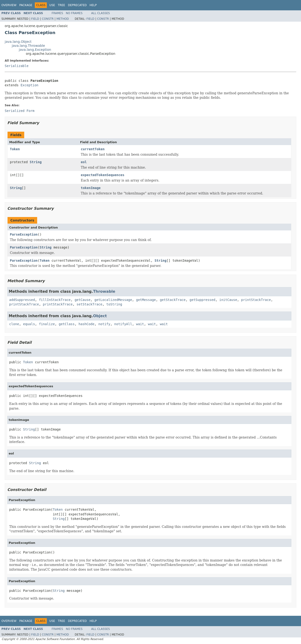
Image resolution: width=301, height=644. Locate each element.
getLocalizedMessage (113, 300)
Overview (9, 5)
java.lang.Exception (35, 50)
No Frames (74, 13)
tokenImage (91, 188)
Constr (48, 19)
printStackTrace (256, 300)
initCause (228, 300)
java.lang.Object (18, 42)
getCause (82, 300)
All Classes (101, 13)
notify (104, 324)
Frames (57, 13)
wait (140, 324)
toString (114, 304)
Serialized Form (20, 111)
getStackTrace (173, 300)
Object (100, 316)
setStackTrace (90, 304)
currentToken (93, 149)
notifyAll (123, 324)
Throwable (104, 291)
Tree (61, 5)
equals (29, 324)
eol (84, 162)
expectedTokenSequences (103, 175)
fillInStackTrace (55, 300)
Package (26, 5)
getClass (67, 324)
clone (14, 324)
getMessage (146, 300)
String (36, 162)
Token (15, 149)
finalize (47, 324)
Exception (29, 85)
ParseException (24, 234)
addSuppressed (22, 300)
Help (93, 5)
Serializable (17, 66)
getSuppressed (202, 300)
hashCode (86, 324)
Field (35, 19)
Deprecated (77, 5)
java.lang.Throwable (28, 46)
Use (52, 5)
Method (63, 19)
